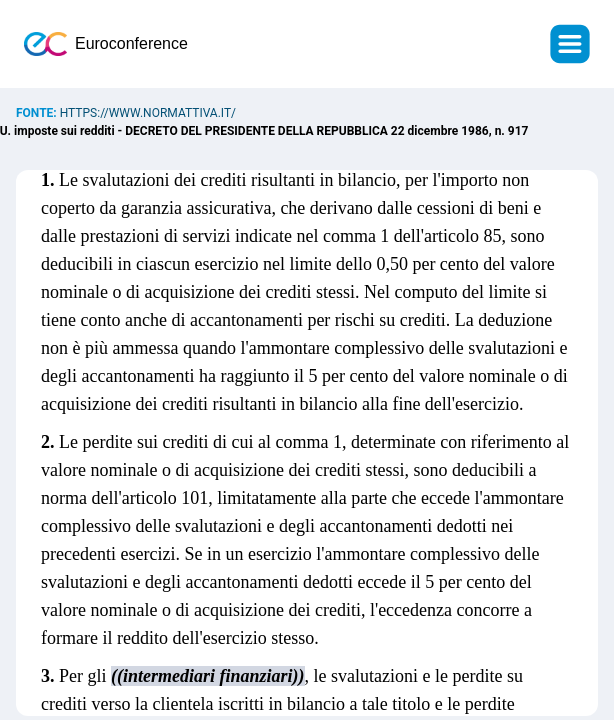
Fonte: (38, 113)
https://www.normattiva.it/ (148, 113)
